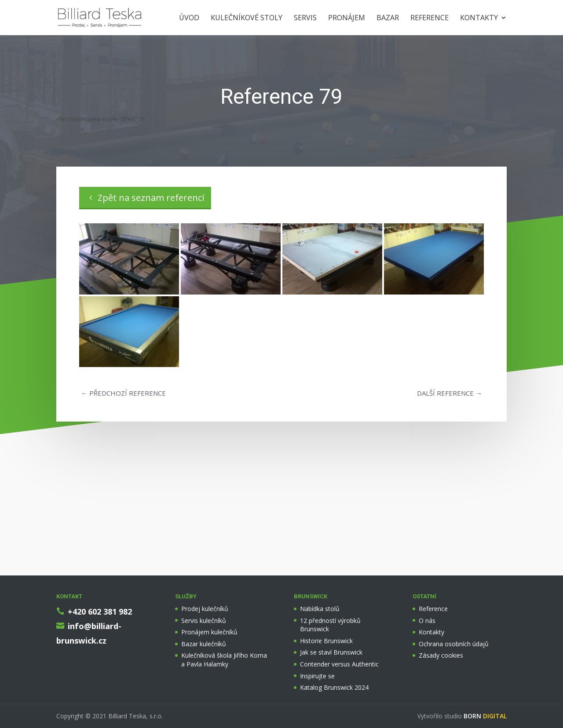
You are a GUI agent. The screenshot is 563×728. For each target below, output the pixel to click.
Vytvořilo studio (462, 716)
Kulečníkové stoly (247, 18)
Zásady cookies (441, 655)
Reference (430, 18)
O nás (427, 621)
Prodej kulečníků (205, 609)
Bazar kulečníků (204, 644)
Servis (305, 18)
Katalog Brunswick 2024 (334, 687)
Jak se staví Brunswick (331, 652)
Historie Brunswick (326, 641)
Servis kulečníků (204, 621)
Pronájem (347, 18)
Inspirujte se (317, 676)
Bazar (388, 18)
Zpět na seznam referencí (151, 198)
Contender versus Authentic (339, 664)
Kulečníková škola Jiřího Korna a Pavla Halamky (224, 660)
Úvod (189, 18)
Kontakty (479, 18)
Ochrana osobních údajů (454, 644)
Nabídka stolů (320, 609)
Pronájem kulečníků (209, 632)
